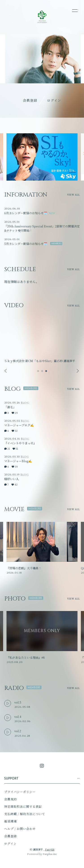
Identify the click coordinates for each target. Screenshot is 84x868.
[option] (42, 157)
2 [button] (42, 372)
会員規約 (11, 799)
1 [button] (38, 372)
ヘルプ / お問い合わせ (20, 829)
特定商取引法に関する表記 (23, 806)
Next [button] (76, 371)
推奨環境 (11, 821)
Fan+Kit (50, 849)
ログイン (54, 100)
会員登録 (30, 100)
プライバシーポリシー (20, 792)
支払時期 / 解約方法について (25, 814)
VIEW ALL (73, 195)
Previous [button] (6, 371)
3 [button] (46, 372)
